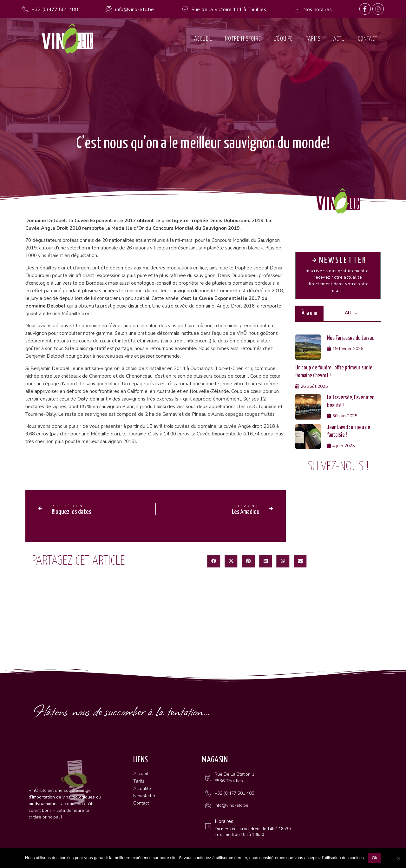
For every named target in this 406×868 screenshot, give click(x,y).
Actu (339, 39)
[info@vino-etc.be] (109, 9)
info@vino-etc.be (134, 10)
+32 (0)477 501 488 (55, 10)
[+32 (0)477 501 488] (25, 9)
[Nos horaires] (297, 9)
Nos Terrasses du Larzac (350, 338)
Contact (368, 39)
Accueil (203, 39)
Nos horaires (318, 10)
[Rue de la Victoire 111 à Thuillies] (185, 9)
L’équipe (283, 39)
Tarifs (313, 39)
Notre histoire (243, 39)
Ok (374, 858)
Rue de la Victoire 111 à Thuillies (229, 10)
